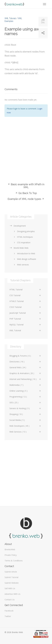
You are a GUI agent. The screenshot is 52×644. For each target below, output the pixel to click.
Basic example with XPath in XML (26, 186)
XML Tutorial (25, 330)
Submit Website (12, 583)
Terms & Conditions (14, 561)
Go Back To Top (26, 193)
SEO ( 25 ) (25, 402)
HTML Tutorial (25, 290)
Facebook (9, 611)
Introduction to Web (24, 253)
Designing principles (24, 231)
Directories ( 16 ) (25, 362)
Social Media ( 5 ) (25, 420)
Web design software (24, 259)
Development (18, 226)
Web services (21, 265)
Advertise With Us (12, 594)
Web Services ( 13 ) (25, 432)
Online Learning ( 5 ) (25, 391)
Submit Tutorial (11, 577)
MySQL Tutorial (25, 325)
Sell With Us (10, 588)
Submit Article (11, 572)
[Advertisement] (26, 146)
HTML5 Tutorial (25, 301)
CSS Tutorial (25, 295)
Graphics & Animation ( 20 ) (25, 373)
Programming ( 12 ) (25, 397)
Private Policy (11, 555)
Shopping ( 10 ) (25, 414)
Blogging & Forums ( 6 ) (25, 356)
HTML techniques (23, 237)
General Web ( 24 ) (25, 367)
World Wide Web (19, 248)
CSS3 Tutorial (25, 307)
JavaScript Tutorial (25, 313)
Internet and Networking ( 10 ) (25, 379)
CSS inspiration (22, 242)
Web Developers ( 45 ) (25, 426)
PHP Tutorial (25, 319)
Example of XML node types (26, 199)
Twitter (8, 616)
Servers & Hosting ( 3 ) (25, 408)
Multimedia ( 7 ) (25, 385)
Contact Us (10, 600)
